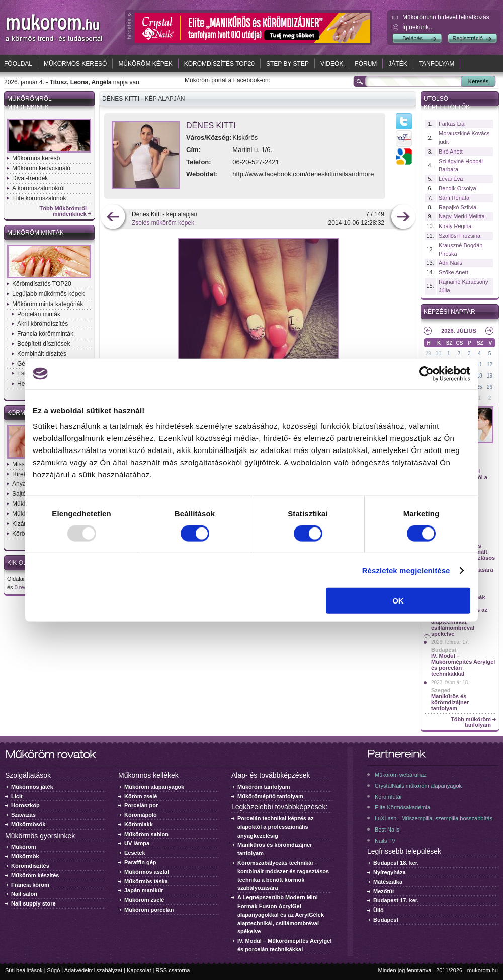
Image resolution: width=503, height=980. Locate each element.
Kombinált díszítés (42, 354)
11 (480, 365)
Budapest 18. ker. (396, 863)
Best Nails (387, 830)
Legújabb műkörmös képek (48, 294)
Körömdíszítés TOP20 (219, 64)
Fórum (366, 64)
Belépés (412, 38)
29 (428, 354)
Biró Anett (451, 152)
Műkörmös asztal (147, 872)
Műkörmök (25, 856)
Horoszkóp (25, 805)
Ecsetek (135, 853)
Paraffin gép (140, 862)
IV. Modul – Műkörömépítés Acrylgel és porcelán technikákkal (463, 665)
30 (438, 354)
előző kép (113, 218)
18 (480, 376)
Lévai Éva (451, 179)
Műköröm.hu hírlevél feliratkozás (446, 17)
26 (490, 387)
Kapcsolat (139, 970)
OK (398, 601)
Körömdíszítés (30, 866)
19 (490, 376)
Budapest (444, 650)
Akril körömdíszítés (43, 324)
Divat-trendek (30, 178)
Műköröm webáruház (401, 775)
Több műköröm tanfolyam (471, 722)
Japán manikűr (144, 890)
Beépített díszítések (44, 344)
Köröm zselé (141, 796)
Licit (17, 796)
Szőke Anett (453, 272)
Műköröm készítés (35, 875)
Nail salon (24, 894)
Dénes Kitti (211, 126)
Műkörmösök (28, 824)
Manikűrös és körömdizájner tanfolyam (450, 702)
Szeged (441, 690)
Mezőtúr (384, 891)
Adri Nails (450, 263)
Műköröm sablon (146, 834)
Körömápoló (141, 815)
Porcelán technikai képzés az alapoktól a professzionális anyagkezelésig (276, 827)
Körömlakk (139, 824)
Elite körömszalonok (39, 198)
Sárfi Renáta (454, 198)
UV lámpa (137, 843)
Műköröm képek (145, 64)
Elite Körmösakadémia (402, 807)
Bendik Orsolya (457, 188)
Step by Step (287, 64)
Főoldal (18, 64)
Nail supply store (33, 903)
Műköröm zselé (144, 900)
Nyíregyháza (390, 872)
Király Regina (455, 226)
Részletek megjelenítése (406, 570)
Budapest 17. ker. (396, 900)
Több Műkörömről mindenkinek (63, 211)
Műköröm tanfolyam (264, 787)
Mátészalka (388, 882)
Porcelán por (141, 805)
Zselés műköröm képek (163, 223)
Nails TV (385, 841)
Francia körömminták (45, 334)
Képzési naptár (449, 312)
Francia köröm (30, 885)
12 (490, 365)
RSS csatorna (173, 970)
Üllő (379, 910)
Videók (332, 64)
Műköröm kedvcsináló (41, 168)
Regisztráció (468, 38)
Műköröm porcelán (149, 910)
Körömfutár (388, 797)
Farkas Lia (451, 124)
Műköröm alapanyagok (154, 787)
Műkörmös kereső (75, 64)
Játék (398, 64)
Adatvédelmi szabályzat (94, 970)
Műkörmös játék (32, 787)
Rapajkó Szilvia (457, 207)
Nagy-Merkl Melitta (462, 216)
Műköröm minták (35, 233)
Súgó (54, 970)
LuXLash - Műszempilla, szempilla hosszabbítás (434, 818)
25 (480, 387)
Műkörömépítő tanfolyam (270, 796)
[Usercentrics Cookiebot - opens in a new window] (426, 373)
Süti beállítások (24, 970)
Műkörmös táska (146, 881)
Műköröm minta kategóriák (48, 304)
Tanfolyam (437, 64)
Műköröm (24, 847)
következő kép (403, 218)
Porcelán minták (39, 314)
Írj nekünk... (418, 27)
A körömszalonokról (38, 188)
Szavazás (23, 815)
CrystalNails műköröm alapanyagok (418, 786)
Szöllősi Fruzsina (459, 236)
